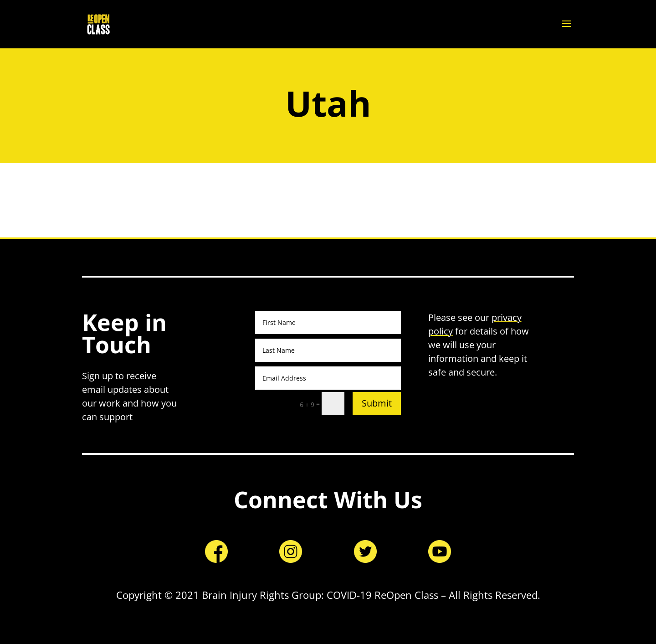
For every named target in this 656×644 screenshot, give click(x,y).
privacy (507, 317)
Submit (377, 403)
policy (441, 331)
